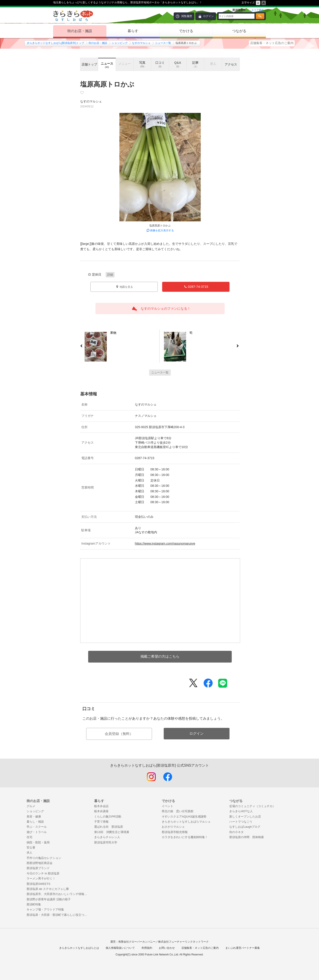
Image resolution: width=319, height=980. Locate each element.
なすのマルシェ (141, 43)
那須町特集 (34, 904)
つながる (239, 31)
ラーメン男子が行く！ (41, 879)
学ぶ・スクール (37, 827)
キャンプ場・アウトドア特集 (45, 909)
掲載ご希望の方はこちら (160, 656)
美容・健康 (34, 817)
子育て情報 (101, 822)
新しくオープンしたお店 (245, 817)
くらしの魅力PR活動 (108, 817)
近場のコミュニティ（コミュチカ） (252, 806)
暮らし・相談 (35, 822)
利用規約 (147, 948)
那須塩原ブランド (38, 868)
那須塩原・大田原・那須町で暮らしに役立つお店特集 (58, 915)
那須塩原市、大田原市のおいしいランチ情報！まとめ (58, 894)
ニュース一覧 (163, 43)
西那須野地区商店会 (40, 863)
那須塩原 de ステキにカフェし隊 (48, 889)
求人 (29, 853)
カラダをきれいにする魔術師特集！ (185, 837)
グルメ (31, 806)
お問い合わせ (167, 948)
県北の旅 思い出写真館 (178, 811)
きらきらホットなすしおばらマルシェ (186, 822)
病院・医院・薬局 (38, 842)
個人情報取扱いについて (120, 948)
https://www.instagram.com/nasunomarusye (165, 543)
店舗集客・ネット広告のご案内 (272, 43)
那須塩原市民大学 (106, 842)
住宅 (29, 837)
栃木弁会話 (101, 806)
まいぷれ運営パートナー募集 (243, 948)
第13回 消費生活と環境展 (112, 832)
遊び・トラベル (37, 832)
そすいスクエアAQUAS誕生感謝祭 (184, 817)
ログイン (208, 16)
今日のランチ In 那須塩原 (43, 873)
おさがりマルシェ (173, 827)
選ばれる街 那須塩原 (109, 827)
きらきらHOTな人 (241, 811)
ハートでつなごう (241, 822)
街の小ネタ (236, 832)
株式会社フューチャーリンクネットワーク (183, 942)
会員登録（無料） (119, 734)
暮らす (133, 31)
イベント (167, 806)
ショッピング (120, 43)
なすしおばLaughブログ (245, 827)
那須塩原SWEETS (38, 884)
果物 (112, 334)
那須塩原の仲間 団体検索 (247, 837)
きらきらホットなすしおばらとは (79, 948)
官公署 (31, 848)
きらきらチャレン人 (107, 837)
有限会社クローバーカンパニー (137, 942)
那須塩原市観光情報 (175, 832)
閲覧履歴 (187, 16)
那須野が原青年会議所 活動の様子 (49, 899)
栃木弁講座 (101, 811)
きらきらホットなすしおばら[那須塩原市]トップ (55, 43)
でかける (186, 31)
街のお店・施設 (80, 31)
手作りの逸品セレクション (44, 858)
